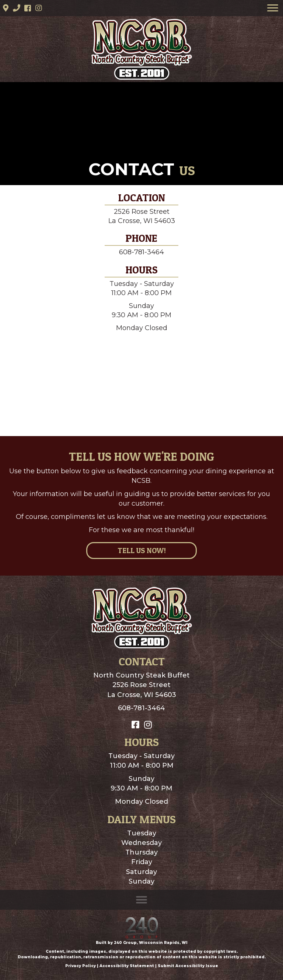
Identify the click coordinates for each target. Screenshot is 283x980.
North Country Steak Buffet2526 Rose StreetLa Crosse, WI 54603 (141, 685)
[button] (6, 8)
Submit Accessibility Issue (188, 966)
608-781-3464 (141, 252)
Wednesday (141, 843)
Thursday (141, 852)
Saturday (141, 872)
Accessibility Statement (127, 966)
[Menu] (273, 8)
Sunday (141, 881)
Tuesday (142, 833)
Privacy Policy (81, 966)
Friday (142, 862)
